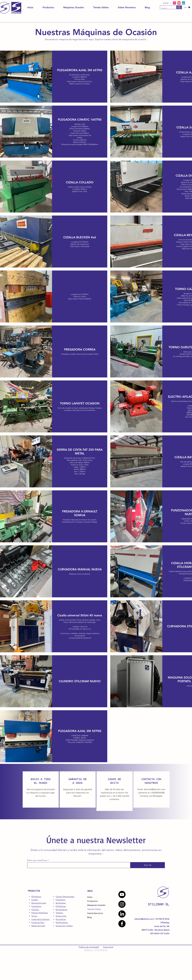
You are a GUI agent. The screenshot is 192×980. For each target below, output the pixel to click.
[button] (187, 7)
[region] (41, 789)
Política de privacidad (89, 947)
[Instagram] (122, 904)
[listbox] (167, 3)
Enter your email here (37, 860)
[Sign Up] (148, 865)
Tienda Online (94, 909)
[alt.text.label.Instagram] (174, 3)
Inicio (90, 897)
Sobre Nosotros (95, 913)
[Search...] (166, 8)
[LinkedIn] (183, 3)
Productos (92, 901)
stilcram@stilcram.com (155, 789)
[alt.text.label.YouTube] (179, 3)
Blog (89, 917)
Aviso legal (108, 947)
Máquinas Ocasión (96, 905)
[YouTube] (122, 894)
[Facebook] (122, 924)
